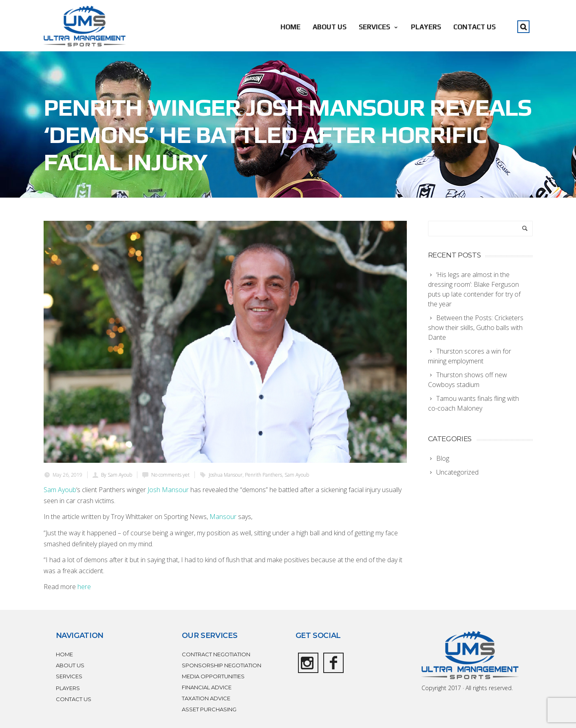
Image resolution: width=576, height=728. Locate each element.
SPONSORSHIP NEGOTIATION (222, 665)
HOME (290, 27)
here (84, 587)
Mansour (223, 517)
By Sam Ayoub (117, 475)
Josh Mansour (168, 490)
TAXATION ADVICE (206, 698)
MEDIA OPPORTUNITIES (213, 676)
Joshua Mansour (226, 475)
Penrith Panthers (264, 475)
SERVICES (379, 27)
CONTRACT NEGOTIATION (216, 654)
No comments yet (170, 475)
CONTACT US (474, 27)
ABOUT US (330, 27)
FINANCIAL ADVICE (207, 687)
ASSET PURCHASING (209, 709)
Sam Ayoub (297, 475)
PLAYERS (426, 27)
